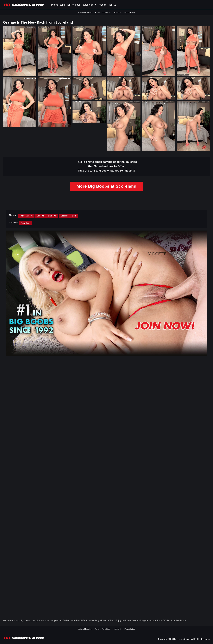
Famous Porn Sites (102, 13)
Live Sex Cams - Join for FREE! (66, 5)
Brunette (52, 216)
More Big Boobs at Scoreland (106, 186)
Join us (113, 5)
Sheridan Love (26, 216)
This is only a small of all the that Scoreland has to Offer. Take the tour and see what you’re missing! (106, 166)
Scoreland (26, 223)
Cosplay (64, 216)
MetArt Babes (130, 13)
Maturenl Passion (85, 13)
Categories (89, 5)
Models (103, 5)
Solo (74, 216)
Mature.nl (117, 13)
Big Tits (40, 216)
